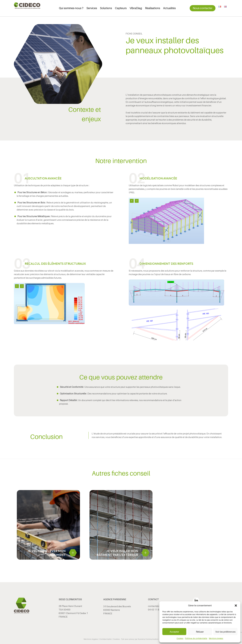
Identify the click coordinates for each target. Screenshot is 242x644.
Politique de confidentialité (196, 638)
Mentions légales (216, 638)
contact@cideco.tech (159, 606)
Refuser (200, 632)
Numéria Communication (148, 639)
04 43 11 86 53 (156, 610)
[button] (236, 606)
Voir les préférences (225, 632)
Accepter (174, 632)
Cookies (180, 638)
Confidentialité (105, 639)
